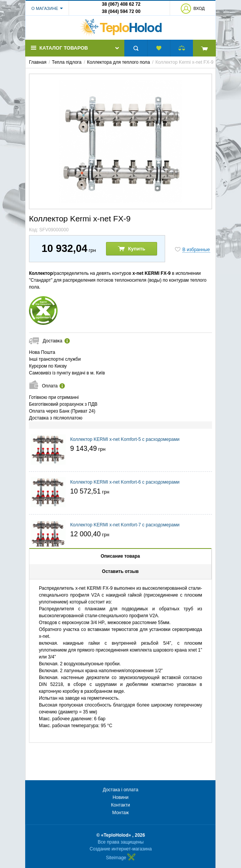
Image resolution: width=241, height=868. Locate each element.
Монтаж (120, 813)
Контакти (120, 805)
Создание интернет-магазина (121, 849)
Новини (120, 797)
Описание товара (120, 556)
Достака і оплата (120, 790)
